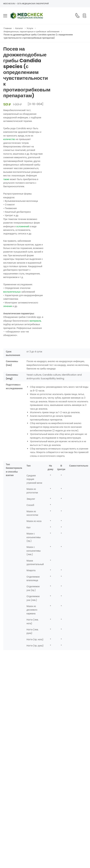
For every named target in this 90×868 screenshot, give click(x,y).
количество (9, 139)
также (6, 179)
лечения (8, 306)
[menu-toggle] (5, 16)
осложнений (23, 226)
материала (35, 321)
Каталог (19, 28)
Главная (8, 28)
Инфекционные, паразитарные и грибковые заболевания (32, 32)
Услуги (30, 28)
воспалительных (12, 292)
